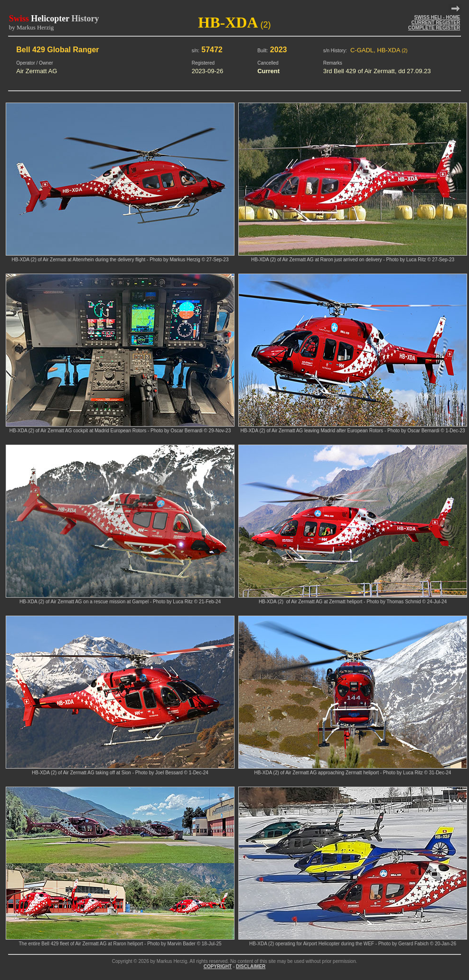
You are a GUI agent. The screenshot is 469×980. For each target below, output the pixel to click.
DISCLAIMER (251, 966)
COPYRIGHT (218, 966)
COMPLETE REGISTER (434, 28)
